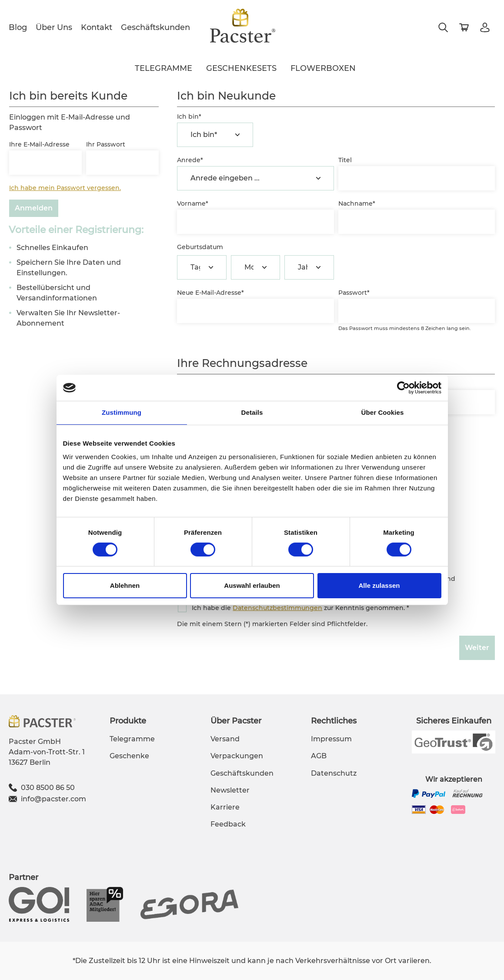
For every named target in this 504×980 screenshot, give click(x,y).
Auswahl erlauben (252, 585)
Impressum (331, 739)
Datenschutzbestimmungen (277, 608)
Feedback (228, 824)
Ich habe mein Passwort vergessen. (65, 188)
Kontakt (97, 27)
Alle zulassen (379, 585)
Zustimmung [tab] (122, 412)
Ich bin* (189, 117)
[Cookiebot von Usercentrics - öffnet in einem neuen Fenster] (403, 388)
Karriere (225, 807)
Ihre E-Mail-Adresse (39, 144)
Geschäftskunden (155, 27)
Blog (18, 27)
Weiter (477, 648)
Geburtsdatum (200, 247)
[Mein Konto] (485, 27)
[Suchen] (443, 27)
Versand (225, 739)
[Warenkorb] (464, 27)
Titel (345, 160)
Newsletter (230, 790)
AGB (319, 756)
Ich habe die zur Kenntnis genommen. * (300, 608)
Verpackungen (237, 756)
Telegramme (132, 739)
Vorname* (193, 203)
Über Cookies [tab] (383, 412)
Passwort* (354, 293)
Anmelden (34, 208)
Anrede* (190, 160)
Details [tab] (252, 412)
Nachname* (357, 203)
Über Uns (54, 27)
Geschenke (129, 756)
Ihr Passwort (106, 144)
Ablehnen (125, 585)
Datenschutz (334, 773)
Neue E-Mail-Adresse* (210, 293)
